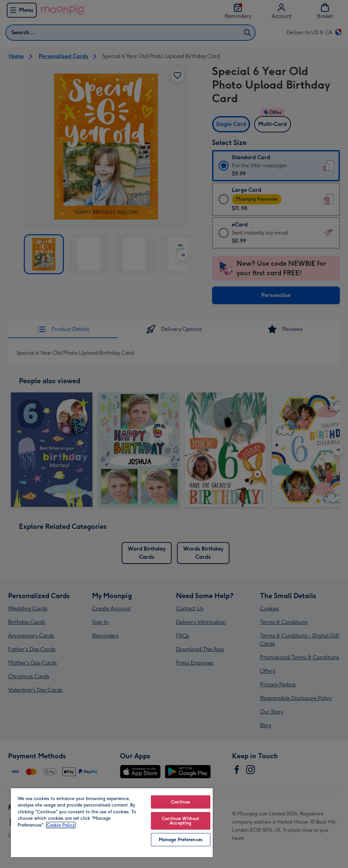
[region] (112, 822)
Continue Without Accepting (180, 821)
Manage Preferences (181, 840)
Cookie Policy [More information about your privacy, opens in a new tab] (61, 825)
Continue (180, 802)
